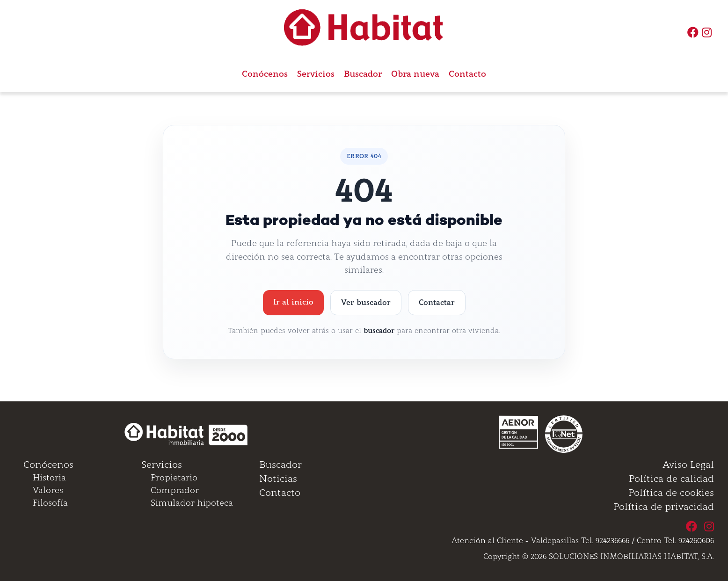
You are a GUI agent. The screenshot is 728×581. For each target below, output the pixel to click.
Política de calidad (671, 479)
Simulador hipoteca (192, 503)
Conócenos (265, 74)
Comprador (175, 490)
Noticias (278, 479)
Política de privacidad (664, 507)
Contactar (437, 302)
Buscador (363, 74)
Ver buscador (366, 302)
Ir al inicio (293, 302)
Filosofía (50, 503)
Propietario (174, 478)
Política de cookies (671, 493)
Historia (49, 478)
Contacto (467, 74)
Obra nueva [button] (415, 74)
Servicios (162, 465)
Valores (48, 490)
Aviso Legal (688, 465)
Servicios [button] (316, 74)
